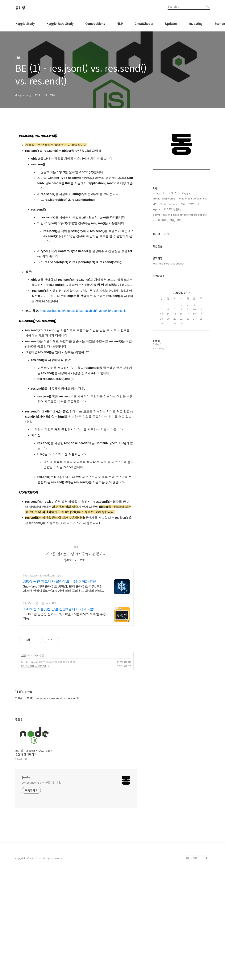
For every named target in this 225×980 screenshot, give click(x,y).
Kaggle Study (25, 23)
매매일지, (163, 268)
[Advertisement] (76, 155)
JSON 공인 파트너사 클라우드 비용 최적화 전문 (60, 688)
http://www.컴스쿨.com (37, 710)
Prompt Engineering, (165, 246)
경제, (179, 268)
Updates (171, 23)
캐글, (172, 268)
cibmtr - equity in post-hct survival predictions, (180, 262)
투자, (183, 252)
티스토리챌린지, (173, 257)
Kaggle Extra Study (60, 23)
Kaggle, (186, 241)
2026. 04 (181, 340)
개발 (23, 762)
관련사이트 (191, 965)
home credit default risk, (192, 246)
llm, (165, 241)
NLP (120, 23)
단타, (178, 241)
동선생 (20, 8)
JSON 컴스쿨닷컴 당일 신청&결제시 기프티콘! (59, 716)
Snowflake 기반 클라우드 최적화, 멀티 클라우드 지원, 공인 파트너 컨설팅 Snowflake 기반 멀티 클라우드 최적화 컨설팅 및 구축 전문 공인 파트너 (64, 696)
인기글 (168, 281)
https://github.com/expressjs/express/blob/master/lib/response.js (83, 364)
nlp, (199, 252)
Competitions (95, 23)
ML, (155, 268)
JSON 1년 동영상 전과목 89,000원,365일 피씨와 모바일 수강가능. (65, 723)
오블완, (191, 252)
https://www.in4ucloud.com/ (39, 682)
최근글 (156, 281)
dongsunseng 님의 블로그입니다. (41, 889)
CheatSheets (144, 23)
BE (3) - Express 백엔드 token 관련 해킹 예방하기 (47, 769)
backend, (174, 252)
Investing (196, 23)
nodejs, (157, 241)
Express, (158, 257)
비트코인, (158, 252)
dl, (166, 252)
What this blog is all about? (168, 311)
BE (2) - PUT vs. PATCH (33, 773)
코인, (171, 241)
